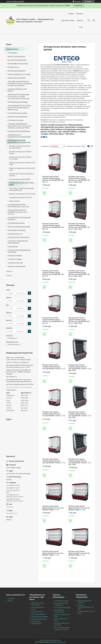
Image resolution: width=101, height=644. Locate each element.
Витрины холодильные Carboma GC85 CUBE (22, 169)
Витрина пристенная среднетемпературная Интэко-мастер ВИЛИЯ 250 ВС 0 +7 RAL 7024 (79, 321)
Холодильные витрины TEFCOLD (21, 197)
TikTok (10, 601)
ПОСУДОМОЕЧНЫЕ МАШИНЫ (18, 113)
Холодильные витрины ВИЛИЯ (20, 179)
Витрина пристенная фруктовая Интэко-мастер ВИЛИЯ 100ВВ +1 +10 (53, 508)
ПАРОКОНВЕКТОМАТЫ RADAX (18, 64)
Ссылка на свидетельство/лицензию (19, 387)
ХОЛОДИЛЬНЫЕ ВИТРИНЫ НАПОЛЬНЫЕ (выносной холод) (18, 206)
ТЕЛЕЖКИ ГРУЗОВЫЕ (15, 259)
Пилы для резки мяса (38, 614)
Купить (44, 193)
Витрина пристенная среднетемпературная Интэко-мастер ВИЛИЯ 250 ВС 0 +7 (53, 321)
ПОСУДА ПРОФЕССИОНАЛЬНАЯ (18, 237)
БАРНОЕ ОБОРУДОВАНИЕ (16, 57)
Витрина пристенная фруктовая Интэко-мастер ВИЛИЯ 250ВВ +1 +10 (79, 553)
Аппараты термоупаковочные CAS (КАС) (86, 607)
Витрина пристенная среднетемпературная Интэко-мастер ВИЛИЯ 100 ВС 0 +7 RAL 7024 (79, 179)
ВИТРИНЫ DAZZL (13, 67)
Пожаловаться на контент (58, 642)
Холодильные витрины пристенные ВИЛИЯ (22, 184)
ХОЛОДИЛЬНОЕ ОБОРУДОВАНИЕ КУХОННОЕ (19, 219)
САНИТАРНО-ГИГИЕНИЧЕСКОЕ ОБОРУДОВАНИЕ (18, 242)
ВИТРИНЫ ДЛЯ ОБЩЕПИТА (17, 71)
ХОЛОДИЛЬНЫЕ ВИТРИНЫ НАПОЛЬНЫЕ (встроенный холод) (19, 141)
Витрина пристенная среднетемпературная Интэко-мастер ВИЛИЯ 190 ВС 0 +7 (53, 273)
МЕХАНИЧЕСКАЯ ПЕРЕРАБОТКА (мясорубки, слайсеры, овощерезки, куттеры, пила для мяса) (20, 84)
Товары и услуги (12, 49)
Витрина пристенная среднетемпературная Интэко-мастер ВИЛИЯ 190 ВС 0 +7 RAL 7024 (79, 273)
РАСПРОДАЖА (13, 53)
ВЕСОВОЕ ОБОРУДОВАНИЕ (17, 60)
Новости (80, 20)
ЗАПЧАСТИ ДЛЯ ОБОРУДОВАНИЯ (19, 227)
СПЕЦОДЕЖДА (13, 247)
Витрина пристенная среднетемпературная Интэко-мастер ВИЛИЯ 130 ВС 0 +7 (53, 226)
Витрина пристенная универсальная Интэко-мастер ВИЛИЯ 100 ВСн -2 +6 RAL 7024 (80, 368)
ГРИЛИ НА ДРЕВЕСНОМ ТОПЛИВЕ (19, 75)
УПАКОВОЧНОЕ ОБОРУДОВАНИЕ (19, 131)
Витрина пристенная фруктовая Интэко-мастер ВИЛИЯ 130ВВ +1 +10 (79, 508)
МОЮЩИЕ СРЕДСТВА (15, 234)
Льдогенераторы (37, 612)
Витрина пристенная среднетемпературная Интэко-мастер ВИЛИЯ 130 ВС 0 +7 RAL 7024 (79, 226)
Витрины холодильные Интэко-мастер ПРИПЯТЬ (20, 147)
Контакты (79, 14)
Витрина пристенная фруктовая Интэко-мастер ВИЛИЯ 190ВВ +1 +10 (53, 553)
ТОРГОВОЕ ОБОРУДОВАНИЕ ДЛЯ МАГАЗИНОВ (19, 251)
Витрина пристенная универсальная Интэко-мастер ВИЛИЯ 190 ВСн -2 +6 (54, 461)
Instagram (11, 598)
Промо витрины (15, 201)
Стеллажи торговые (61, 601)
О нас (81, 27)
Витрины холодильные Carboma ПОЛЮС (20, 153)
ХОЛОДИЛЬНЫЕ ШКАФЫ (16, 223)
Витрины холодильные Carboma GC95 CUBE (22, 164)
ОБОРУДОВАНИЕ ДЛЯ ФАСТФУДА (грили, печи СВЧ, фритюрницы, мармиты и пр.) (19, 108)
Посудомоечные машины (40, 617)
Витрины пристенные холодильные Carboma (22, 175)
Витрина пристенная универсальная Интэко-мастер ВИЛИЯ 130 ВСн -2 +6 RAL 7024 (80, 415)
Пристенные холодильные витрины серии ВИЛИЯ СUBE (22, 189)
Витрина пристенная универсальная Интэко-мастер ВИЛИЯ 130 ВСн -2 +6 (54, 414)
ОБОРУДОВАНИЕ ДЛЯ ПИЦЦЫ (18, 102)
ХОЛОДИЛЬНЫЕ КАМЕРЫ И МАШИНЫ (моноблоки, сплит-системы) (18, 212)
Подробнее (78, 5)
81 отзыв (78, 1)
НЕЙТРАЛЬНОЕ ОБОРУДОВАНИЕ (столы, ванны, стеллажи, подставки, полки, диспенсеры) (19, 97)
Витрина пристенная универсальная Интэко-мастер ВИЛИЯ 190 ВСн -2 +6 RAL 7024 (80, 462)
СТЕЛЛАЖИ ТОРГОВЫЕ (16, 120)
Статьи (9, 276)
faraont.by (9, 507)
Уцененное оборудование (17, 266)
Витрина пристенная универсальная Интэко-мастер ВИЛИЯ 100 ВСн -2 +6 (54, 367)
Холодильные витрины (62, 608)
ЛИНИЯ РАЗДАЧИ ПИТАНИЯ (17, 78)
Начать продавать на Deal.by (15, 1)
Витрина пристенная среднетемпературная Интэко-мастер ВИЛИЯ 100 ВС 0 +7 (53, 179)
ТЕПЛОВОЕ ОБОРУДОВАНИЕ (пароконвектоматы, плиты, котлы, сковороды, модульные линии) (20, 126)
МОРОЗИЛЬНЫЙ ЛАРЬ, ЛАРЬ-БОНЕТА (18, 90)
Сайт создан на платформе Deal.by (50, 640)
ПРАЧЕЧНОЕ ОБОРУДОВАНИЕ (18, 117)
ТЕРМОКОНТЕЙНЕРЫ (15, 256)
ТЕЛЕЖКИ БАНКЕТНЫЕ (15, 263)
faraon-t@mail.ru (12, 513)
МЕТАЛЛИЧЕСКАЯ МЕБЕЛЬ (17, 230)
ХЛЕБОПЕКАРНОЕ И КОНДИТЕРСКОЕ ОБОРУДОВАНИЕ (19, 136)
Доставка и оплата (68, 20)
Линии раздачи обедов (39, 619)
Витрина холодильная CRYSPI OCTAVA (22, 194)
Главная (71, 14)
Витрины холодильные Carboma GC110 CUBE (20, 158)
